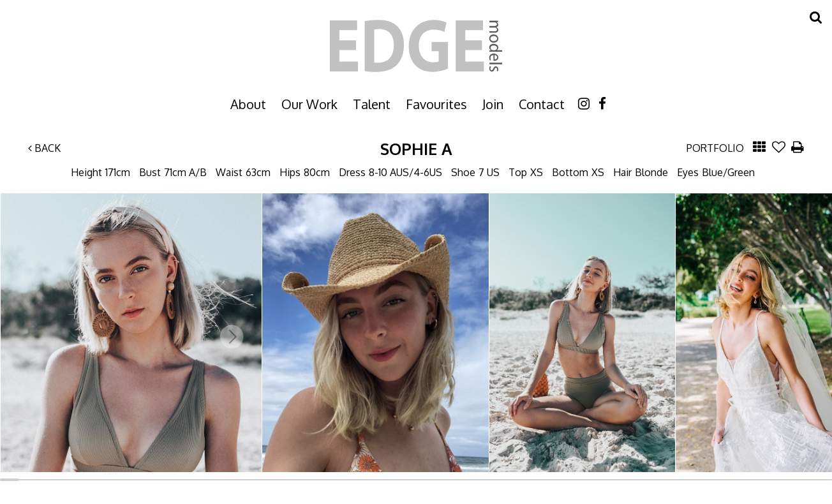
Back (44, 148)
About (248, 104)
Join (493, 104)
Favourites (436, 104)
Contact (542, 104)
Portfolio (715, 148)
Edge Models (416, 46)
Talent (372, 104)
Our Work (309, 104)
